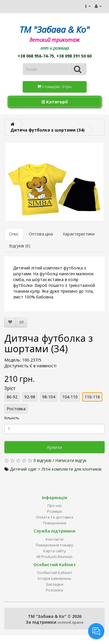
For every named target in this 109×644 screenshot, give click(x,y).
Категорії (55, 102)
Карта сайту (55, 551)
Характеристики (79, 234)
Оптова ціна (41, 234)
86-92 (12, 397)
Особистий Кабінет (55, 573)
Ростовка (16, 409)
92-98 (30, 397)
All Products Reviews (54, 557)
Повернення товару (54, 545)
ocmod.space (70, 622)
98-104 (49, 397)
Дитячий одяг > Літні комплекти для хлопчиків (56, 469)
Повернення (55, 523)
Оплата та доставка (54, 517)
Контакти (54, 539)
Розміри (54, 511)
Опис (14, 234)
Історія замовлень (55, 578)
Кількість (12, 418)
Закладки (54, 584)
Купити (54, 447)
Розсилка (54, 590)
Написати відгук (71, 460)
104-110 (70, 397)
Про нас (55, 506)
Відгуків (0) (20, 246)
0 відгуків (42, 460)
